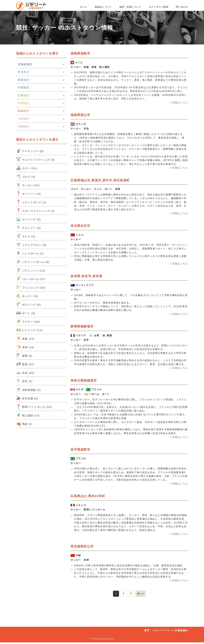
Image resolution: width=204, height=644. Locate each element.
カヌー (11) (26, 168)
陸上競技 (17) (28, 415)
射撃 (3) (24, 355)
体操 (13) (25, 338)
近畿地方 (41, 95)
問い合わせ (182, 7)
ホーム (83, 7)
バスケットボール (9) (33, 262)
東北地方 (41, 72)
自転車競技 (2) (28, 389)
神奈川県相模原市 (84, 381)
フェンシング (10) (31, 287)
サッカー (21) (28, 185)
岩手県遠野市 (80, 450)
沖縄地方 (41, 127)
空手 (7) (24, 381)
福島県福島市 (80, 53)
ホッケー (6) (27, 296)
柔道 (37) (25, 364)
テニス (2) (26, 236)
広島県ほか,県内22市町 (88, 496)
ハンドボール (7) (30, 253)
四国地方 (41, 111)
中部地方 (41, 88)
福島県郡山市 (80, 115)
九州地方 (41, 119)
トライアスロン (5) (31, 245)
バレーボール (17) (31, 279)
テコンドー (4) (28, 227)
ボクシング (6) (28, 304)
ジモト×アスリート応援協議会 (170, 632)
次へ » (143, 594)
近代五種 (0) (27, 398)
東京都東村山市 (82, 546)
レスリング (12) (29, 330)
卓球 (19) (25, 347)
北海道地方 (41, 64)
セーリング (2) (28, 219)
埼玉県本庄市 (80, 226)
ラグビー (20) (28, 321)
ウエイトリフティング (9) (35, 159)
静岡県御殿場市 (82, 326)
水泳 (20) (25, 372)
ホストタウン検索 (158, 7)
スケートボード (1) (31, 202)
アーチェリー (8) (30, 151)
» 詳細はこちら (179, 102)
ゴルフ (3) (26, 176)
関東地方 (41, 80)
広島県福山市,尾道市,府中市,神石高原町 (100, 180)
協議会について (103, 7)
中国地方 (41, 103)
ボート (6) (26, 313)
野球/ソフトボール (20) (34, 406)
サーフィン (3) (28, 193)
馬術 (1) (24, 424)
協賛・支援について (130, 7)
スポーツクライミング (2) (35, 210)
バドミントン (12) (31, 270)
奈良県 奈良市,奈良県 (86, 276)
